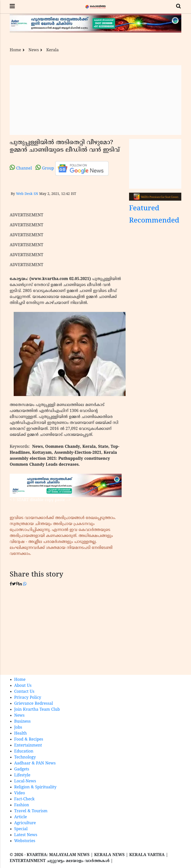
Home (15, 50)
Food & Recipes (29, 740)
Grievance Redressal (34, 704)
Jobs (18, 728)
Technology (25, 757)
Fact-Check (24, 799)
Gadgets (22, 769)
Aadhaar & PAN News (35, 763)
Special (21, 829)
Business (22, 722)
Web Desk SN (27, 194)
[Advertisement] (95, 100)
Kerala (52, 50)
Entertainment (28, 746)
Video (20, 793)
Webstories (25, 841)
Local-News (25, 781)
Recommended (154, 221)
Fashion (22, 805)
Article (21, 817)
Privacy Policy (28, 698)
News (34, 50)
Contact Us (24, 692)
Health (21, 734)
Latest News (26, 835)
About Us (23, 686)
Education (24, 752)
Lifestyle (22, 775)
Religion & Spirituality (35, 787)
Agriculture (25, 823)
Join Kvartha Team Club (37, 710)
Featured (144, 209)
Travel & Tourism (31, 811)
